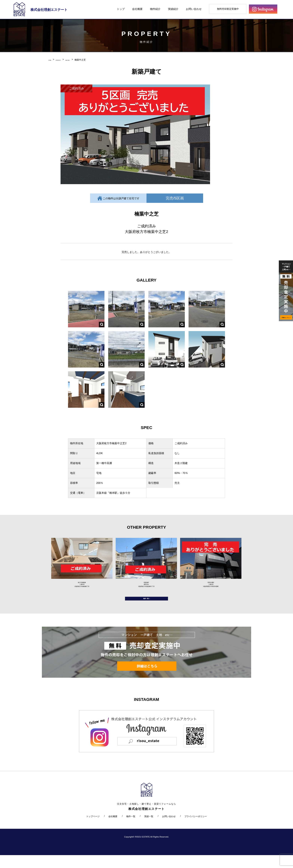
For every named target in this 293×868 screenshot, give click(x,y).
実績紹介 (173, 9)
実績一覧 (149, 829)
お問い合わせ (194, 9)
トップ (121, 9)
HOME (52, 60)
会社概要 (137, 9)
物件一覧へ (146, 609)
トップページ (93, 829)
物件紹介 (155, 9)
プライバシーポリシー (196, 829)
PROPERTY (66, 60)
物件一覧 (131, 829)
